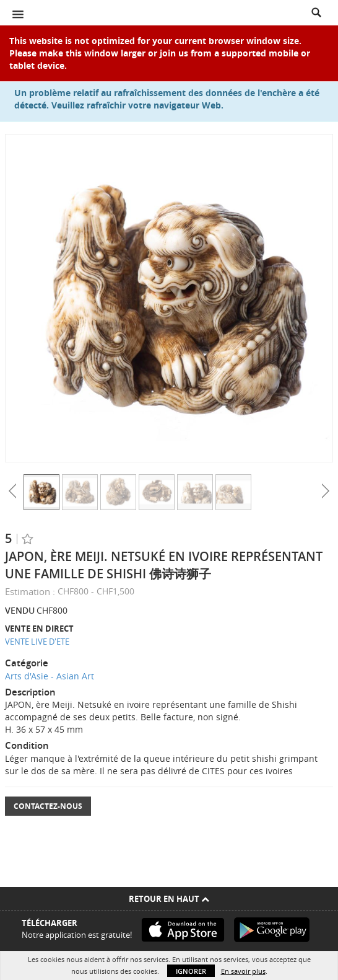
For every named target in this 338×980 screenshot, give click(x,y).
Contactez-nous (48, 806)
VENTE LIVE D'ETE (37, 642)
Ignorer (191, 971)
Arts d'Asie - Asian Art (50, 676)
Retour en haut (169, 899)
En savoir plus (243, 971)
